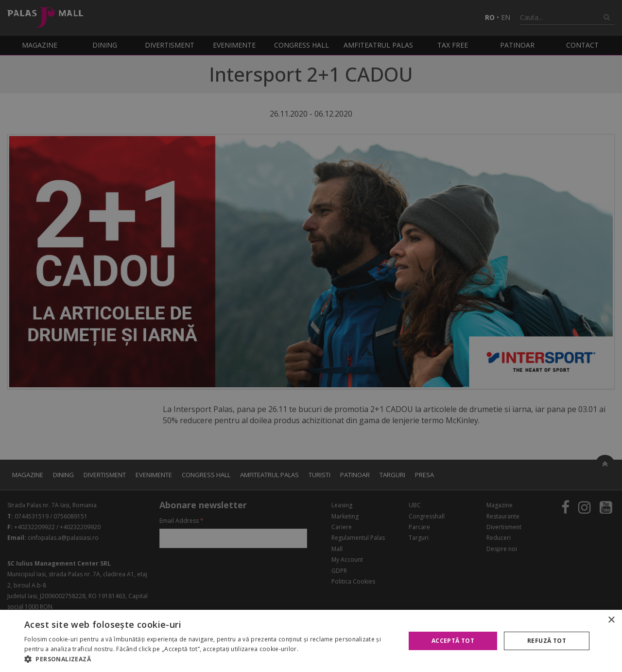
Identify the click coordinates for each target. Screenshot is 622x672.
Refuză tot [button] (547, 641)
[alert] (311, 336)
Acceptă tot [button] (453, 641)
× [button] (611, 620)
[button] (209, 659)
